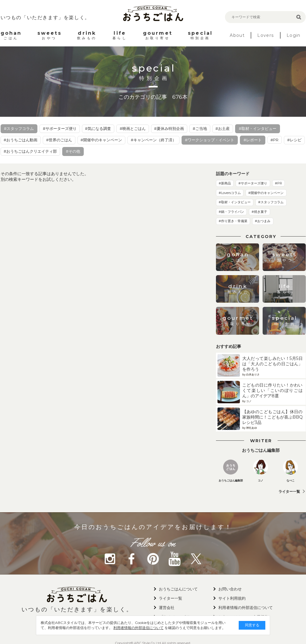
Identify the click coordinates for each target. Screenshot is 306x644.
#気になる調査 (98, 128)
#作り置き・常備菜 (233, 221)
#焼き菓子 (259, 212)
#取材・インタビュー (258, 128)
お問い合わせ (230, 589)
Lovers (265, 35)
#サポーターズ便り (60, 128)
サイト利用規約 (232, 598)
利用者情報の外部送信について (129, 628)
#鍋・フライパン (231, 212)
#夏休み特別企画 (169, 128)
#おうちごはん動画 (20, 140)
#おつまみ (263, 221)
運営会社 (167, 607)
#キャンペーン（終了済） (153, 140)
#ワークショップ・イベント (210, 140)
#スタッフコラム (19, 128)
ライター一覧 (289, 491)
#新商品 (225, 183)
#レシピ (294, 140)
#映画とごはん (133, 128)
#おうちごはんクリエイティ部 (30, 151)
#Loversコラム (230, 193)
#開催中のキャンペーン (101, 140)
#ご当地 (200, 128)
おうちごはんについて (178, 589)
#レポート (253, 140)
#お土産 (223, 128)
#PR (274, 140)
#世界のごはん (59, 140)
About (237, 35)
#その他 (73, 151)
